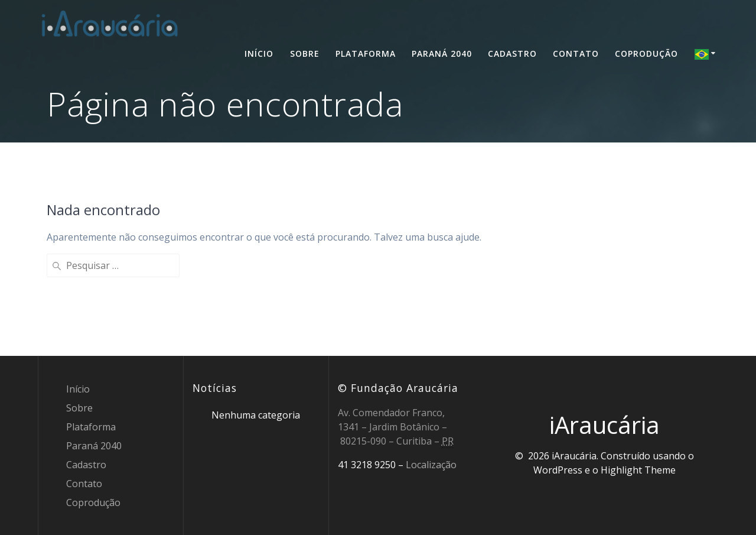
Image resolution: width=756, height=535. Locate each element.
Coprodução (646, 54)
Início (259, 54)
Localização (431, 465)
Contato (576, 54)
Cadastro (512, 54)
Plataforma (366, 54)
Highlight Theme (638, 470)
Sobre (305, 54)
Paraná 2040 (442, 54)
